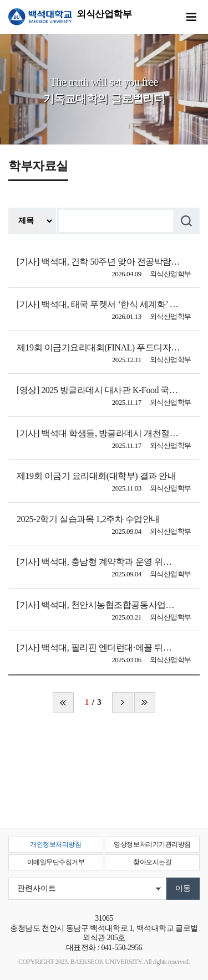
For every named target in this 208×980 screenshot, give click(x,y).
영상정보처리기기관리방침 (152, 844)
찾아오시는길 (152, 862)
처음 (63, 703)
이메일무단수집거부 (56, 862)
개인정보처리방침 (55, 844)
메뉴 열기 (191, 17)
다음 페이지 (123, 703)
